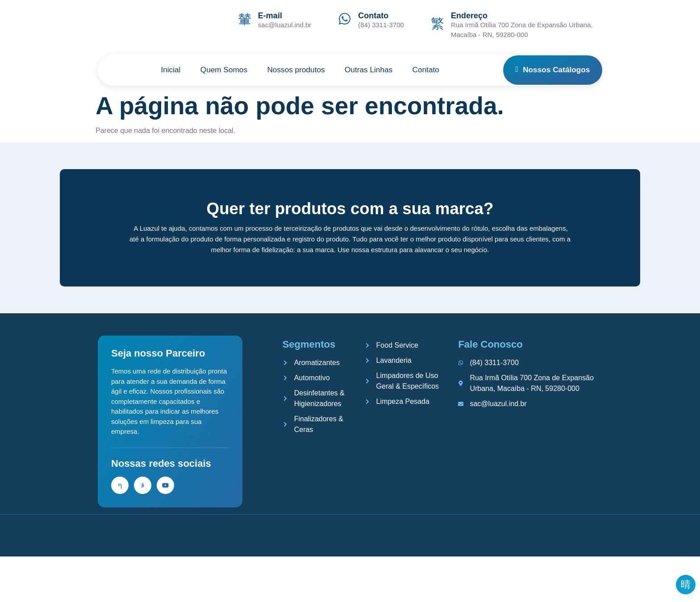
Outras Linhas (374, 70)
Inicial (162, 70)
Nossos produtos (296, 70)
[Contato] (345, 19)
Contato (373, 16)
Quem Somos (219, 70)
